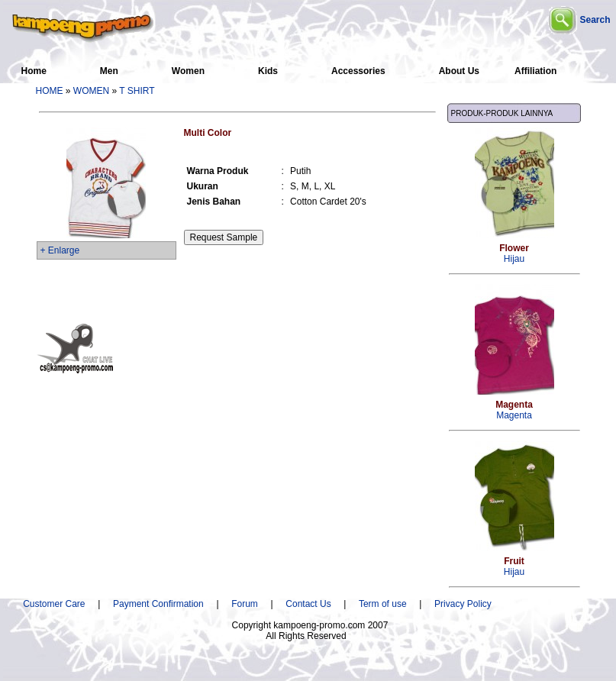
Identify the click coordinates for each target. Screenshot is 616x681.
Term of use (383, 604)
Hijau (514, 253)
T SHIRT (137, 91)
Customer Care (54, 604)
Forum (245, 604)
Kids (268, 71)
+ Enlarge (60, 250)
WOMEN (91, 91)
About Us (459, 71)
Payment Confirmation (163, 604)
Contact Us (308, 604)
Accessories (358, 71)
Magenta (514, 410)
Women (188, 71)
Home (34, 71)
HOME (50, 91)
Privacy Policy (463, 604)
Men (109, 71)
